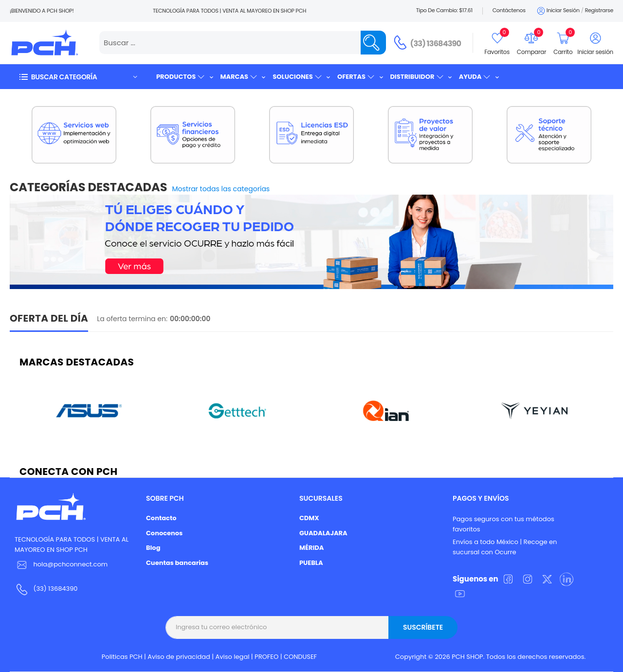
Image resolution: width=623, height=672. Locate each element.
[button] (78, 77)
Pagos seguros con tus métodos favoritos (504, 524)
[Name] (373, 43)
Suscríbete (423, 627)
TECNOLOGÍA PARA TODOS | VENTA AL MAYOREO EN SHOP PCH (72, 545)
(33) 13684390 (436, 44)
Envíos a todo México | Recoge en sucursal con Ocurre (505, 547)
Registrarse (599, 10)
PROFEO (266, 657)
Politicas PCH (122, 657)
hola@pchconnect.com (70, 564)
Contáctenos (509, 10)
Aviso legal (233, 657)
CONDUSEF (300, 657)
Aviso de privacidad (179, 657)
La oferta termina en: (132, 319)
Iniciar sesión (558, 11)
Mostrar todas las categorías (221, 189)
